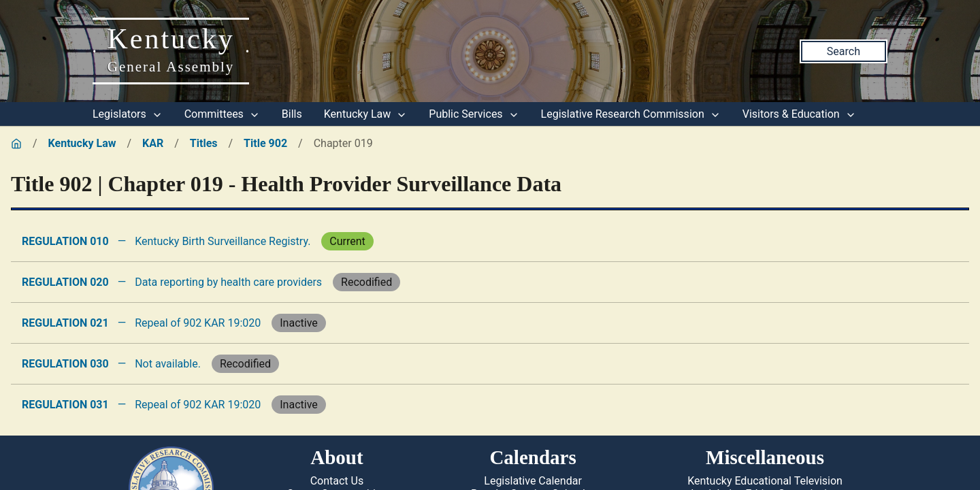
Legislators (128, 114)
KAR (153, 143)
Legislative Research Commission (631, 114)
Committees (222, 114)
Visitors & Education (799, 114)
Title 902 (265, 143)
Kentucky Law (366, 114)
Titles (204, 143)
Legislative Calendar (533, 481)
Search (844, 51)
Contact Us (337, 481)
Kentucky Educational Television (765, 481)
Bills (292, 114)
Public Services (474, 114)
